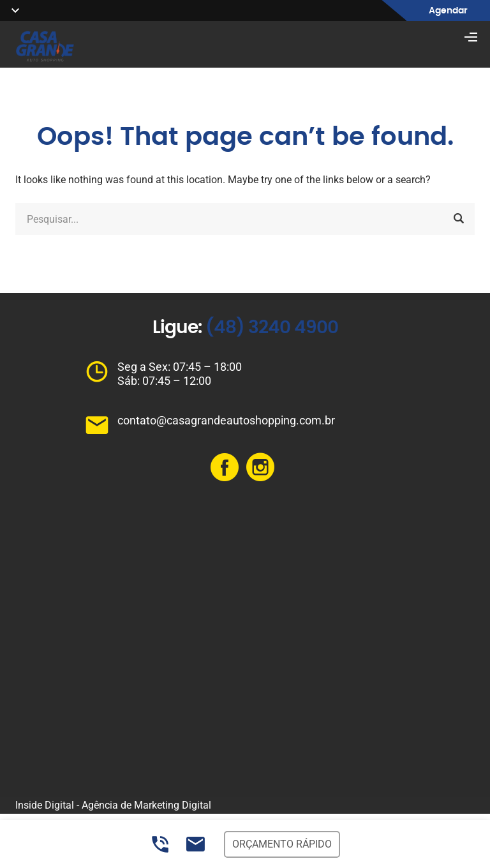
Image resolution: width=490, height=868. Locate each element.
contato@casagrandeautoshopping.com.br (226, 420)
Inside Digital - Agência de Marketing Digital (113, 805)
